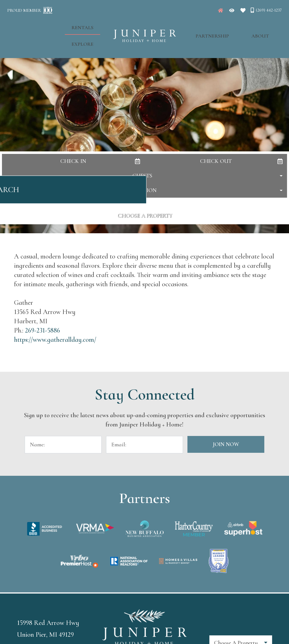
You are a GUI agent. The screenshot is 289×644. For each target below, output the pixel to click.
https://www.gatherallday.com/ (55, 340)
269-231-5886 (43, 330)
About (243, 26)
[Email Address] (144, 445)
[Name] (63, 445)
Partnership (207, 26)
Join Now (226, 444)
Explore (88, 26)
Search (145, 193)
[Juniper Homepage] (221, 10)
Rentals (56, 26)
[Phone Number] (266, 10)
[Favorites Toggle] (243, 10)
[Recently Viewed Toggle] (232, 10)
